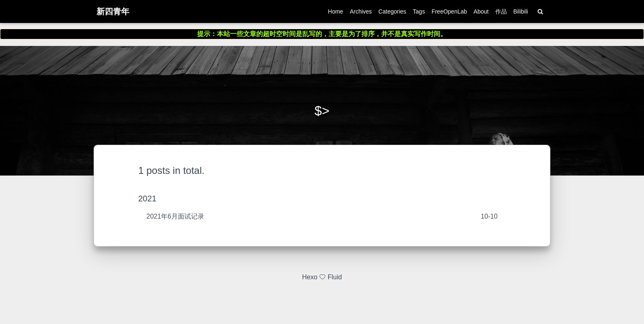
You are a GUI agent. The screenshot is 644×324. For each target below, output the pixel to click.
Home (335, 13)
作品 (501, 13)
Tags (419, 13)
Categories (392, 13)
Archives (361, 13)
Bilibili (521, 13)
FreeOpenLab (449, 13)
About (481, 13)
